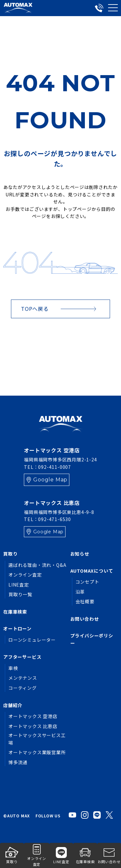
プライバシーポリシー (92, 639)
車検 (13, 668)
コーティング (23, 688)
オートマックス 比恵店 (33, 726)
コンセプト (87, 582)
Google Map (50, 480)
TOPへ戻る (35, 309)
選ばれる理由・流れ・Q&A (37, 565)
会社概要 (85, 601)
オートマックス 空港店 (33, 716)
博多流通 (18, 762)
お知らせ (80, 554)
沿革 (80, 592)
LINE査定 (19, 585)
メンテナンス (23, 678)
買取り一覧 (20, 594)
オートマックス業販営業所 (37, 752)
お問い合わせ (85, 619)
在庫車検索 (15, 612)
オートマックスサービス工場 (37, 739)
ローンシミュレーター (32, 640)
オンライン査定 (25, 575)
